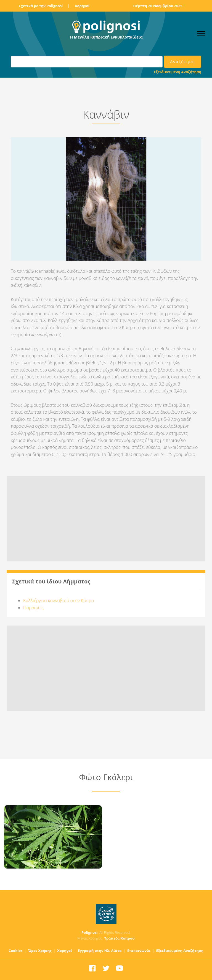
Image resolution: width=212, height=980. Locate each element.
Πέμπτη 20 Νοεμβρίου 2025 (158, 6)
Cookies (16, 951)
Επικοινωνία (139, 951)
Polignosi (90, 932)
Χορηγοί (82, 6)
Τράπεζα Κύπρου (119, 938)
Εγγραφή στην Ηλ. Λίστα (100, 951)
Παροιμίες (33, 608)
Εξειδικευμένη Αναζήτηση (178, 72)
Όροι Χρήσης (40, 951)
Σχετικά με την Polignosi (41, 6)
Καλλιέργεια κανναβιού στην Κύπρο (59, 600)
